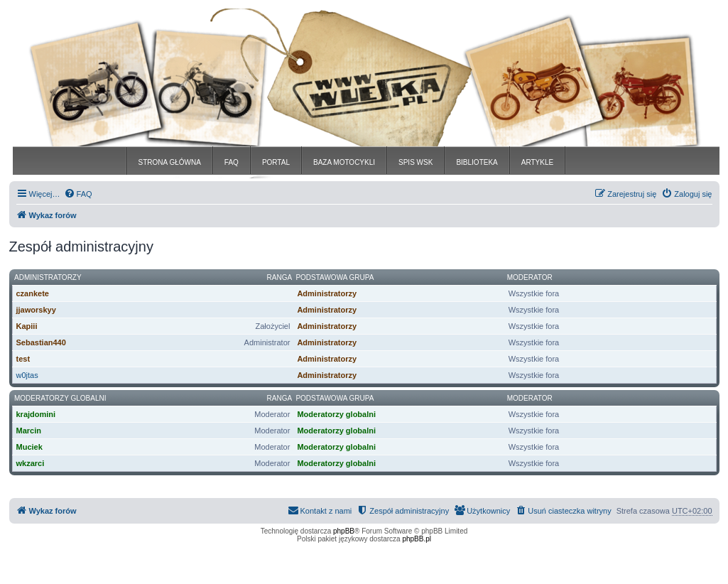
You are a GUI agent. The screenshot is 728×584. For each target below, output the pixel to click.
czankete (33, 293)
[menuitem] (78, 194)
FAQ (232, 162)
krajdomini (36, 414)
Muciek (29, 447)
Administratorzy (48, 277)
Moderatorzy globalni (60, 398)
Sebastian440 (41, 342)
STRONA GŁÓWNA (170, 162)
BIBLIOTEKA (477, 162)
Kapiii (27, 326)
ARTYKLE (537, 162)
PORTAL (276, 162)
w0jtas (27, 375)
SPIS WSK (415, 162)
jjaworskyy (36, 310)
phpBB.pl (417, 539)
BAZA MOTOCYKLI (344, 162)
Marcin (29, 431)
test (23, 359)
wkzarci (31, 463)
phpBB (344, 531)
